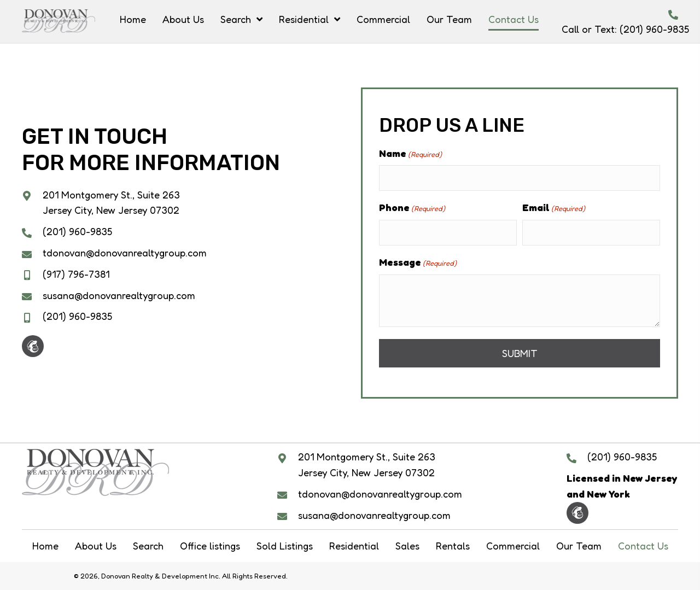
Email (554, 208)
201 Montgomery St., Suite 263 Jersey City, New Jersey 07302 (367, 465)
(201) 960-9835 (654, 29)
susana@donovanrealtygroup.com (119, 295)
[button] (33, 346)
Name (410, 154)
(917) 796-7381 (76, 274)
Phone (412, 208)
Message (418, 262)
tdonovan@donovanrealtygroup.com (125, 253)
